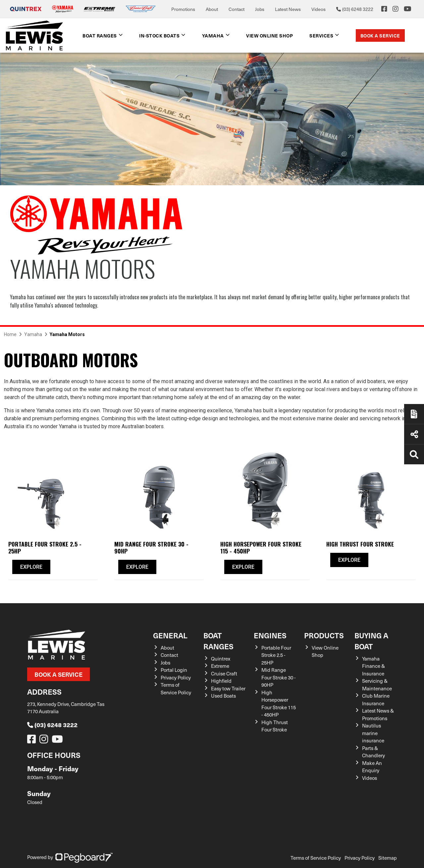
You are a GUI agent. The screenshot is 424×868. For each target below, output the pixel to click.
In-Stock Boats (159, 35)
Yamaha (213, 35)
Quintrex (221, 659)
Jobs (260, 9)
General (170, 635)
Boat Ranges (100, 35)
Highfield (221, 681)
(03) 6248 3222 (52, 725)
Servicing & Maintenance (377, 685)
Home (10, 334)
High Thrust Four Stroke (275, 726)
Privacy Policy (176, 677)
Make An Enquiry (372, 767)
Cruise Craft (224, 673)
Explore (31, 567)
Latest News (288, 9)
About (212, 9)
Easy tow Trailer (228, 688)
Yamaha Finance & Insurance (373, 666)
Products (324, 635)
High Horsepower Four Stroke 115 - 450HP (279, 704)
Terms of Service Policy (176, 689)
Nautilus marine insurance (373, 733)
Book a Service (380, 35)
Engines (270, 635)
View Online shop (269, 35)
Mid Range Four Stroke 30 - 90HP (279, 677)
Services (321, 35)
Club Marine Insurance (376, 699)
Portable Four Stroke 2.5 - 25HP (276, 655)
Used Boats (223, 696)
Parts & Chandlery (373, 752)
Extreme (220, 666)
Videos (318, 9)
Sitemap (388, 858)
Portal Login (174, 670)
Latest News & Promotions (378, 714)
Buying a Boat (371, 641)
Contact (237, 9)
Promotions (183, 9)
